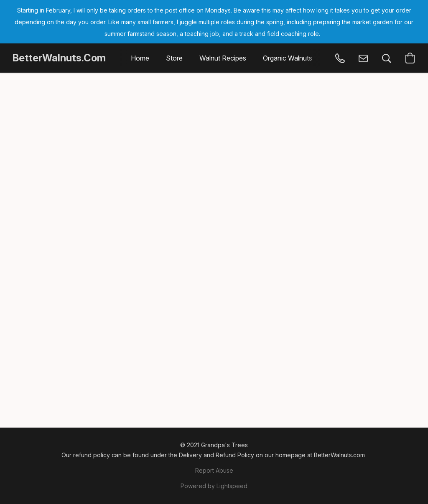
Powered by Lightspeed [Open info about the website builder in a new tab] (214, 486)
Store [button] (174, 58)
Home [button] (140, 58)
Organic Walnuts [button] (288, 58)
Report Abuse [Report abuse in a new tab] (214, 470)
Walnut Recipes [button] (223, 58)
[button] (59, 58)
